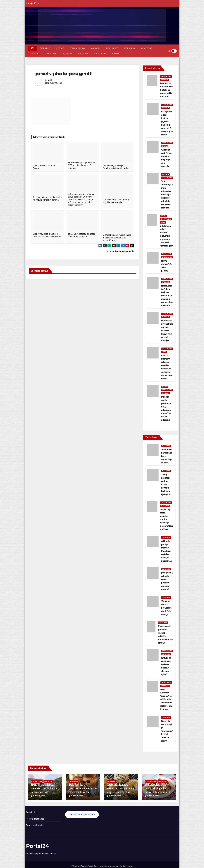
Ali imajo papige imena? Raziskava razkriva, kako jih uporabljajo (167, 551)
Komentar (146, 48)
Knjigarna (100, 54)
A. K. (50, 80)
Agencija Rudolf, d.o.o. (124, 866)
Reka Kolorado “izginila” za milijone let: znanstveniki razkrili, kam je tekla (167, 699)
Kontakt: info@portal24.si (82, 815)
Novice (60, 48)
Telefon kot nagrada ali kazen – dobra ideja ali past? (167, 456)
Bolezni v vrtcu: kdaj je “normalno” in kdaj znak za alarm (167, 731)
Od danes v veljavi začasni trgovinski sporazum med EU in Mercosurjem (166, 236)
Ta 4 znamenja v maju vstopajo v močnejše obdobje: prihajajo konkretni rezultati (167, 195)
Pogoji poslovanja (35, 825)
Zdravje (165, 146)
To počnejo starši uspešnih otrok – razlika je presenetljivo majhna (167, 519)
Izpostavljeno (166, 77)
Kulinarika (166, 282)
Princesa (83, 54)
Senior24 (52, 54)
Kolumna (129, 48)
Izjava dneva (77, 48)
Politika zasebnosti (35, 819)
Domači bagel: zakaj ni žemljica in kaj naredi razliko (120, 788)
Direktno (45, 48)
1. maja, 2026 (39, 796)
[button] (169, 51)
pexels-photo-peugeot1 (120, 251)
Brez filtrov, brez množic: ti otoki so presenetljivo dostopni (167, 90)
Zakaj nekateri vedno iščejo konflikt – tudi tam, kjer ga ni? (166, 485)
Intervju (36, 54)
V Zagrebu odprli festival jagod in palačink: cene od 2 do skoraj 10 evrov (159, 790)
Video (116, 54)
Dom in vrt (112, 48)
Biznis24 (68, 54)
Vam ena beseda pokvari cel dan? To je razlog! (167, 608)
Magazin (95, 48)
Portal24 (38, 846)
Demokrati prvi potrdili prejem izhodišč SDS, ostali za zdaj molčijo (167, 331)
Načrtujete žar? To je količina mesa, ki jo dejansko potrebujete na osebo (167, 296)
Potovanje (165, 80)
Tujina (163, 222)
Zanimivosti (166, 446)
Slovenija (165, 317)
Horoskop (165, 174)
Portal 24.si (32, 812)
